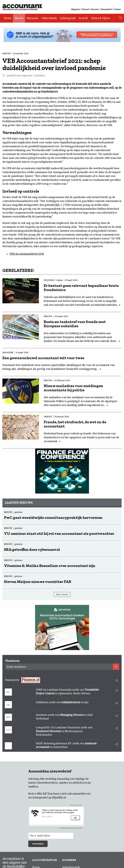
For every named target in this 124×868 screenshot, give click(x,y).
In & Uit (83, 18)
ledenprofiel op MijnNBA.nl (49, 798)
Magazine (76, 9)
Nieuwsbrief (106, 9)
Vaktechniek (49, 18)
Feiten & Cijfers (101, 18)
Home (8, 18)
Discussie (32, 18)
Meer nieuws (62, 594)
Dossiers (95, 9)
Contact (117, 9)
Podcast (85, 9)
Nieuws (19, 18)
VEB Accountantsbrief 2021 (27, 254)
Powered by (61, 680)
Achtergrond (68, 18)
